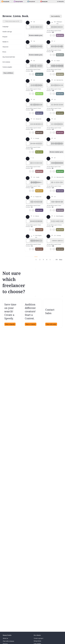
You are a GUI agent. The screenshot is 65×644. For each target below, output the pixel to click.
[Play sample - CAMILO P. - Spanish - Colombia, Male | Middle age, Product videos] (28, 202)
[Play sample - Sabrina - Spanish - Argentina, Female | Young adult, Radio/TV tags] (28, 144)
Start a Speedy (10, 324)
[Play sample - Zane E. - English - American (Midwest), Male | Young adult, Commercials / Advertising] (28, 241)
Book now (60, 35)
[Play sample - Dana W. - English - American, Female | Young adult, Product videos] (49, 124)
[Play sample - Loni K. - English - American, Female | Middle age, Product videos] (49, 27)
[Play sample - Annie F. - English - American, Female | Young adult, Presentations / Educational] (49, 182)
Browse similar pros (36, 35)
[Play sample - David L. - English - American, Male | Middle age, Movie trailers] (28, 66)
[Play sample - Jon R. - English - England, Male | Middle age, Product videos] (49, 221)
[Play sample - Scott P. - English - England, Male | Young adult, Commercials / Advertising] (28, 221)
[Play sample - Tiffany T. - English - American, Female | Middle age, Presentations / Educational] (28, 124)
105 (57, 260)
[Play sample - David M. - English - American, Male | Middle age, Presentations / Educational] (49, 105)
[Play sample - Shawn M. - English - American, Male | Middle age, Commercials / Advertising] (28, 27)
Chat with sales (51, 324)
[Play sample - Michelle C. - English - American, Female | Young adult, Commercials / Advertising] (28, 46)
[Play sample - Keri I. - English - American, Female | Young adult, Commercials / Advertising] (28, 182)
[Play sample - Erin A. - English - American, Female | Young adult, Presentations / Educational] (49, 163)
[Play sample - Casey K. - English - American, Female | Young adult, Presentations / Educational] (28, 163)
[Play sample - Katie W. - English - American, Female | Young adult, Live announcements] (49, 85)
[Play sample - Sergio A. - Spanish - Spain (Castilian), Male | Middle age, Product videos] (49, 46)
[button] (36, 27)
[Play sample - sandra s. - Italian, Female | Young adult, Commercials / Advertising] (49, 202)
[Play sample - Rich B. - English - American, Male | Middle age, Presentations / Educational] (28, 85)
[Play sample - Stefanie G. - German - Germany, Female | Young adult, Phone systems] (49, 241)
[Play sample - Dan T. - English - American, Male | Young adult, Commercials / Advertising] (49, 144)
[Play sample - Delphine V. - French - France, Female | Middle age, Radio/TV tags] (49, 66)
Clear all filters (8, 73)
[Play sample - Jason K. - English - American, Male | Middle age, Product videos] (28, 105)
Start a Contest (31, 324)
